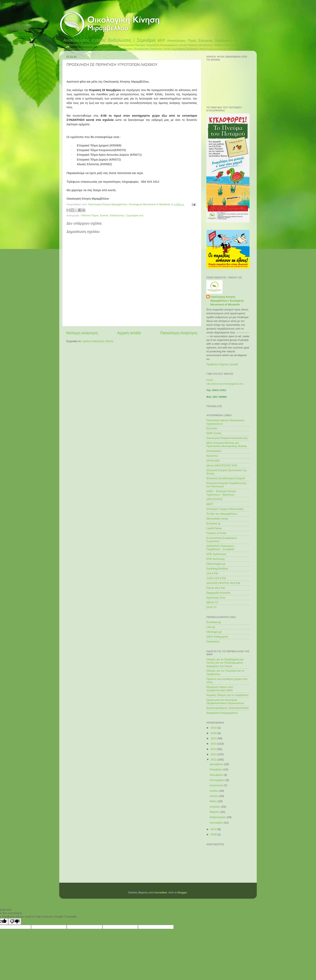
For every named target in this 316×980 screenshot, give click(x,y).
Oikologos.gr (214, 632)
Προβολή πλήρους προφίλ (222, 364)
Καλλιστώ (212, 456)
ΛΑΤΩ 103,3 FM (216, 578)
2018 (214, 728)
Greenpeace (214, 451)
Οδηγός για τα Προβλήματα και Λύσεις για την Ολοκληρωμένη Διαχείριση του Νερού (225, 663)
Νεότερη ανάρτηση (82, 333)
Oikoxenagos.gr (216, 564)
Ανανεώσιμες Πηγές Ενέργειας (190, 40)
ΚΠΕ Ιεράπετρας (216, 554)
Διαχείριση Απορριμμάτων (162, 45)
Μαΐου (214, 801)
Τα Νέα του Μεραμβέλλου (222, 514)
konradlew (161, 892)
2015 (214, 738)
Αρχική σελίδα (129, 333)
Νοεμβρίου (216, 769)
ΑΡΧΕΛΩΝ (213, 461)
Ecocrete (212, 428)
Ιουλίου (214, 791)
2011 (214, 760)
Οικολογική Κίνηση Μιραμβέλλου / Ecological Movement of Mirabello (227, 301)
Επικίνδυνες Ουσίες (160, 49)
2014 (214, 744)
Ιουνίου (214, 796)
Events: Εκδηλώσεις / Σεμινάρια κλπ (128, 40)
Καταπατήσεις (103, 45)
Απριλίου (215, 807)
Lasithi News (214, 528)
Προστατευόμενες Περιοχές (129, 45)
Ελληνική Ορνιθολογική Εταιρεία (226, 478)
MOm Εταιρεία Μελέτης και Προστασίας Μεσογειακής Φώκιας (227, 444)
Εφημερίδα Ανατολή (218, 593)
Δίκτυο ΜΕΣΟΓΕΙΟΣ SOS (222, 465)
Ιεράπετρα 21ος (216, 598)
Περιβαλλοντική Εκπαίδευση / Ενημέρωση (124, 49)
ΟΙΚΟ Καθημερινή (217, 637)
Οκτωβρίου (217, 775)
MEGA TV (212, 602)
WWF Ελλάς (214, 433)
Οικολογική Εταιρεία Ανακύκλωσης (227, 438)
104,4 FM (212, 573)
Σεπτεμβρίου (218, 780)
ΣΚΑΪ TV (212, 607)
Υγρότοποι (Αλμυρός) (79, 45)
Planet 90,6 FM (216, 588)
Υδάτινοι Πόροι (222, 45)
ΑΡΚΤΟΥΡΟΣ (215, 499)
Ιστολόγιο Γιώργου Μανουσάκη (225, 509)
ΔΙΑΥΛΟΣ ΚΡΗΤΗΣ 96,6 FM (223, 583)
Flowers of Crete (216, 533)
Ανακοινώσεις (76, 40)
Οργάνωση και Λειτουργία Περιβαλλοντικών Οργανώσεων (225, 702)
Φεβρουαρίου (218, 817)
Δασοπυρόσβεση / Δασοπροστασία (228, 708)
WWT (210, 504)
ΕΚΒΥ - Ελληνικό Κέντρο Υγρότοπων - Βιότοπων (221, 493)
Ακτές (203, 49)
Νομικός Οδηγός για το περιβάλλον (227, 695)
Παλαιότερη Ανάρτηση (179, 333)
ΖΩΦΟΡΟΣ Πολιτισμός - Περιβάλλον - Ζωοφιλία (221, 548)
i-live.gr (211, 627)
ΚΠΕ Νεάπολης (216, 559)
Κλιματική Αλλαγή (242, 49)
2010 (214, 829)
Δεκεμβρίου (217, 764)
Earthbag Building (217, 569)
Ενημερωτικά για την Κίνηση (220, 49)
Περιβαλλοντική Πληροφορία (80, 49)
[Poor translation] (15, 921)
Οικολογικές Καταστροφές (234, 40)
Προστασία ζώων (242, 45)
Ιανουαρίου (217, 823)
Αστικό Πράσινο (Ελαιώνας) (195, 45)
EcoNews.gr (214, 622)
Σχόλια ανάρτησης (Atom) (98, 341)
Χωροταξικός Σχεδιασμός (185, 49)
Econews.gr (214, 523)
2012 (214, 754)
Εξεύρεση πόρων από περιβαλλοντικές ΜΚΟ (220, 689)
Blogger (182, 892)
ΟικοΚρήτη (213, 641)
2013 (214, 749)
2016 (214, 733)
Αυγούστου (217, 785)
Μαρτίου (215, 812)
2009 (214, 834)
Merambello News (217, 519)
